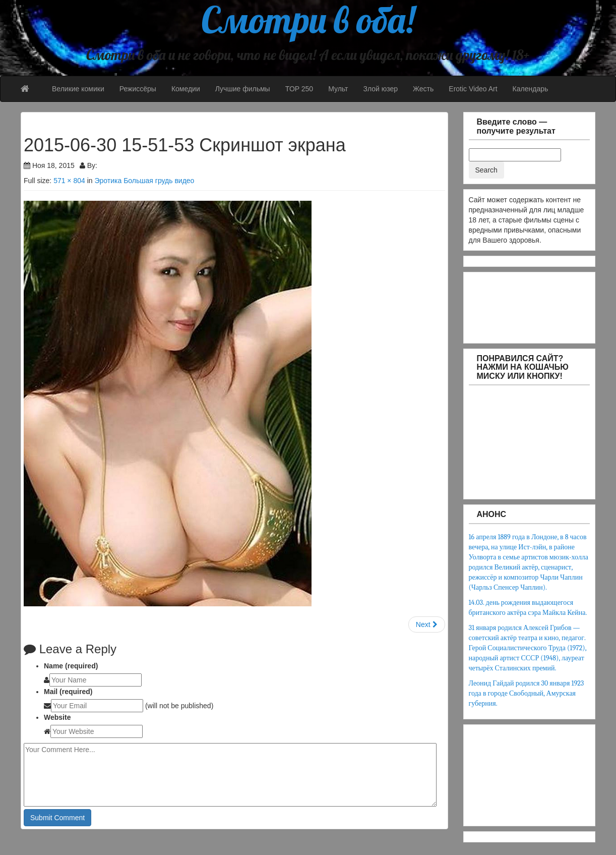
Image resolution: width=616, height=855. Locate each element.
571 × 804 (69, 181)
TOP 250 (299, 89)
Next (427, 624)
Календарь (531, 89)
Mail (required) (68, 692)
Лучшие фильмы (243, 89)
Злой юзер (380, 89)
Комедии (186, 89)
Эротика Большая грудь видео (144, 181)
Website (57, 717)
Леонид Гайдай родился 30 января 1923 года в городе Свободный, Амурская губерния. (527, 693)
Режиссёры (138, 89)
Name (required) (71, 666)
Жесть (423, 89)
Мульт (338, 89)
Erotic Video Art (473, 89)
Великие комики (78, 89)
